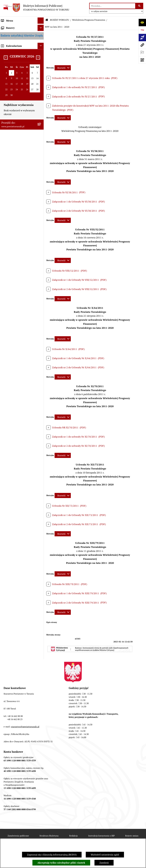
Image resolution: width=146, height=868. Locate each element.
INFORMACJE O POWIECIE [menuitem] (16, 43)
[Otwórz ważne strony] (142, 52)
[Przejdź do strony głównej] (36, 8)
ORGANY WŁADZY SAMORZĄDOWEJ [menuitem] (12, 77)
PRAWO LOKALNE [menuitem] (11, 91)
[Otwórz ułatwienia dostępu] (142, 22)
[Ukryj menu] (41, 21)
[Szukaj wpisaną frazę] (139, 6)
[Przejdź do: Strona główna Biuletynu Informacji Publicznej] (47, 20)
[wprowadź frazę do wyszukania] (112, 6)
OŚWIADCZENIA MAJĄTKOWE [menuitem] (18, 85)
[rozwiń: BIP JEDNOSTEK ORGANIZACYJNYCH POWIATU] (41, 457)
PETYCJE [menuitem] (6, 418)
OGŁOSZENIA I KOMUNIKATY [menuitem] (18, 364)
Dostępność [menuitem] (8, 450)
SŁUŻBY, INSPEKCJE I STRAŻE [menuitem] (18, 201)
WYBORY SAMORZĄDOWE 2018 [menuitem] (19, 412)
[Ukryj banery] (41, 471)
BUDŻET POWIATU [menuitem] (12, 232)
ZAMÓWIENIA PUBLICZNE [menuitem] (16, 370)
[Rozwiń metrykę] (63, 68)
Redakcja (73, 836)
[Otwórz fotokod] (142, 60)
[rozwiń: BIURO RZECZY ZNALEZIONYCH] (41, 399)
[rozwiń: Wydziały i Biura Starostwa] (41, 131)
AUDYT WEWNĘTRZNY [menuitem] (14, 220)
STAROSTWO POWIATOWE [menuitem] (16, 104)
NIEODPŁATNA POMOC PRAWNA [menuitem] (15, 391)
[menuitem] (22, 27)
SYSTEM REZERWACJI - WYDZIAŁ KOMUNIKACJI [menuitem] (15, 436)
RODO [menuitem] (5, 97)
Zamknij (104, 863)
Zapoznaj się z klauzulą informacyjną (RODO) (52, 855)
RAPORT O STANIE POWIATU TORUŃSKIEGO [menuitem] (17, 356)
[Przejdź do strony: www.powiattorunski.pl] (142, 45)
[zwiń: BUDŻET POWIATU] (41, 232)
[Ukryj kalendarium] (41, 489)
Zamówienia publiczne (18, 836)
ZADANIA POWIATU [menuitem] (12, 207)
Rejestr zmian (132, 836)
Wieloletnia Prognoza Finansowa (89, 20)
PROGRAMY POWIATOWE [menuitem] (16, 226)
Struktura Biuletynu (49, 836)
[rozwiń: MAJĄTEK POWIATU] (41, 348)
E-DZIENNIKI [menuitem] (9, 444)
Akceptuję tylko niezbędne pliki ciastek (61, 863)
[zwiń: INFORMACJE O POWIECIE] (41, 43)
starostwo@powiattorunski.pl (25, 727)
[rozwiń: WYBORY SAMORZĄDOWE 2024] (41, 405)
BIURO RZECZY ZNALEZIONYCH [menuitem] (19, 399)
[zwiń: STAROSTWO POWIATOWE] (41, 104)
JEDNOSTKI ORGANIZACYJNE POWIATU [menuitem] (18, 193)
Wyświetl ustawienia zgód (105, 855)
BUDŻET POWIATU (60, 20)
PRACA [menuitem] (5, 377)
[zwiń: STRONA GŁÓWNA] (41, 27)
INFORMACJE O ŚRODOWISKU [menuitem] (18, 383)
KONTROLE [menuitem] (8, 213)
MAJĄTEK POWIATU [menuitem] (12, 348)
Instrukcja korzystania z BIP (101, 836)
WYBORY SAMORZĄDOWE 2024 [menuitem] (19, 405)
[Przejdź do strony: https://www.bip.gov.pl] (142, 30)
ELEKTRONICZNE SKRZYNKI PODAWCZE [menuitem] (17, 426)
